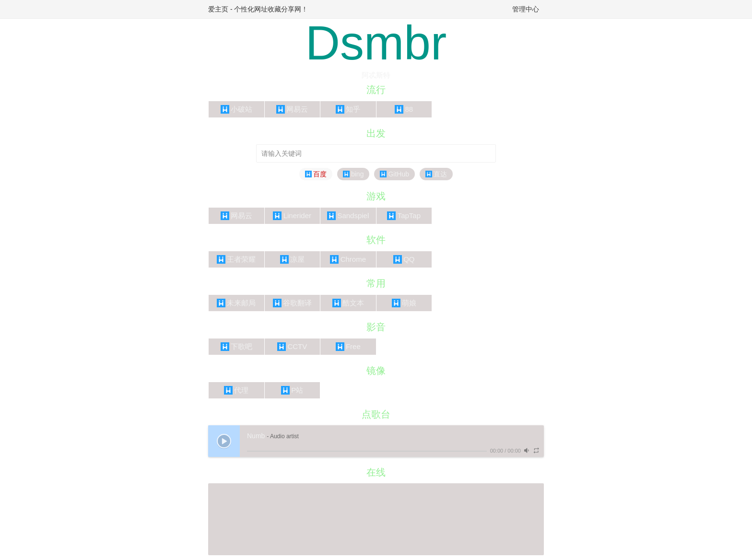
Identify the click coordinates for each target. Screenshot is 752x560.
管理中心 (526, 9)
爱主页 (218, 9)
